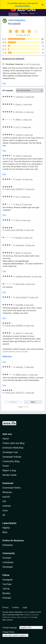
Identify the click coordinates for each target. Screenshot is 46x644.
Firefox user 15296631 (14, 325)
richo (18, 220)
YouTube (7, 584)
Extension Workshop (13, 448)
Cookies (16, 607)
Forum (6, 466)
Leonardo (20, 97)
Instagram (8, 580)
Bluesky (6, 593)
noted (25, 612)
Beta (5, 532)
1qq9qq (19, 135)
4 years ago (28, 135)
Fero (18, 197)
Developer (8, 567)
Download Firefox (12, 488)
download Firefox (22, 6)
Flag (4, 83)
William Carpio (21, 375)
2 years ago (29, 97)
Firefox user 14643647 (14, 189)
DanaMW (19, 305)
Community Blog (11, 461)
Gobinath (16, 24)
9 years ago (35, 64)
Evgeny (19, 179)
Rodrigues (20, 245)
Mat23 (18, 253)
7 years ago (28, 333)
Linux (5, 510)
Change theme (8, 632)
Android (7, 506)
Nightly (6, 528)
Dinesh (18, 104)
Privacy (5, 607)
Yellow (18, 156)
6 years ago (28, 179)
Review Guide (9, 475)
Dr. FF (18, 127)
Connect (7, 558)
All (4, 515)
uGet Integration (17, 20)
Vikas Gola (20, 284)
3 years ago (26, 127)
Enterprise (8, 545)
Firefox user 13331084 (14, 230)
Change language (10, 627)
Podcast (7, 598)
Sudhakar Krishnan (23, 276)
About (6, 439)
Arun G (18, 204)
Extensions (13, 13)
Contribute (8, 562)
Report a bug (9, 470)
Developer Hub (10, 452)
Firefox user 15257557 (14, 393)
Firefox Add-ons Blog (13, 443)
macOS (6, 497)
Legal (25, 607)
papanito (19, 367)
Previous (13, 402)
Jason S (19, 333)
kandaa (19, 238)
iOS (4, 501)
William (18, 119)
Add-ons (7, 434)
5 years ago (27, 156)
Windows (7, 492)
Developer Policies (12, 457)
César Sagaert (22, 297)
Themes (24, 13)
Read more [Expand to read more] (7, 356)
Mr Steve (19, 112)
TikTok (6, 589)
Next (33, 402)
